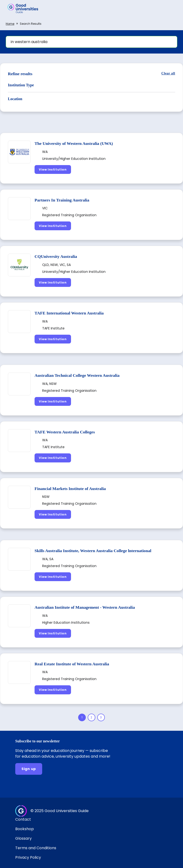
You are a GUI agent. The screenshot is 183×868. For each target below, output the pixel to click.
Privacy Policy (28, 857)
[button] (173, 8)
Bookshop (25, 829)
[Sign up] (29, 769)
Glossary (23, 838)
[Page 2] (91, 717)
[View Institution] (53, 169)
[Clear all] (168, 73)
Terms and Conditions (36, 848)
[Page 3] (101, 717)
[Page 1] (82, 717)
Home (10, 24)
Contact (23, 819)
